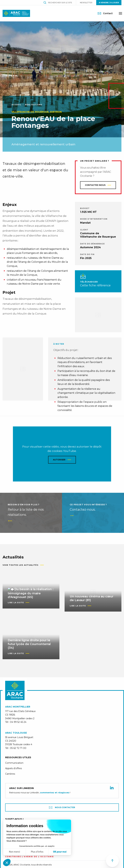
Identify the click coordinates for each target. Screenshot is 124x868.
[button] (7, 863)
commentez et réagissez (55, 801)
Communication (14, 771)
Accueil (16, 105)
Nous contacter (62, 816)
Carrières (10, 782)
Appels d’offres (13, 777)
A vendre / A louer (109, 3)
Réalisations (34, 105)
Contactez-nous (95, 185)
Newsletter (86, 3)
